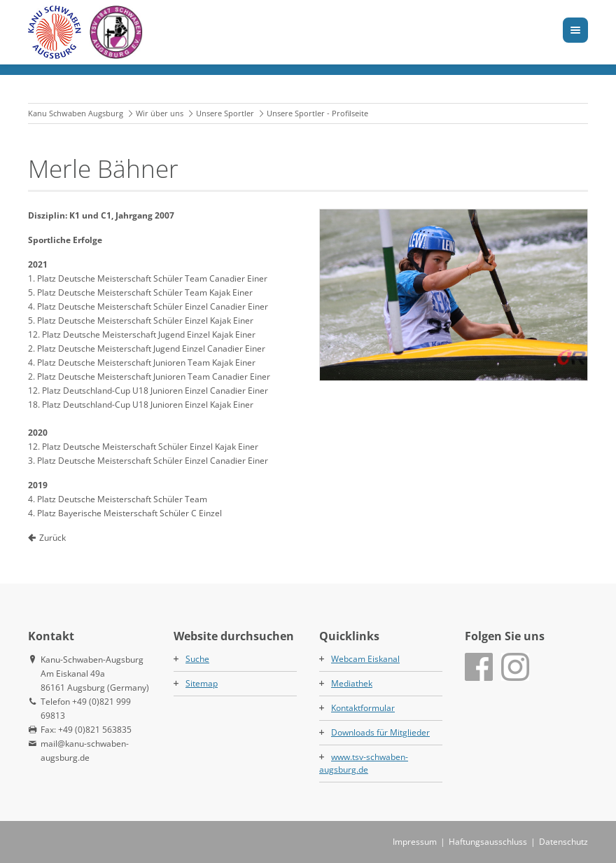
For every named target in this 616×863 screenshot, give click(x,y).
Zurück (52, 538)
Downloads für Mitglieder (380, 732)
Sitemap (202, 683)
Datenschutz (563, 842)
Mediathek (352, 683)
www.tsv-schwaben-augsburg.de (364, 763)
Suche (197, 659)
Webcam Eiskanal (365, 659)
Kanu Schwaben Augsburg (76, 113)
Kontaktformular (363, 708)
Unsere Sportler (225, 113)
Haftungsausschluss (488, 842)
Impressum (415, 842)
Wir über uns (160, 113)
